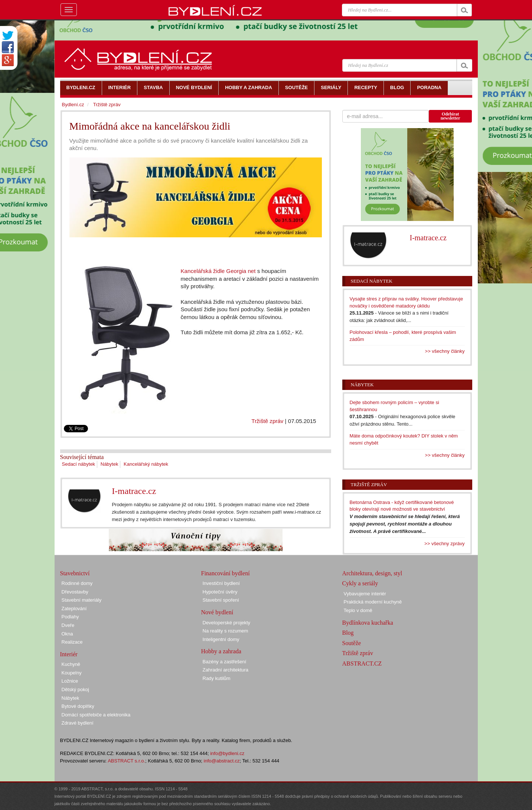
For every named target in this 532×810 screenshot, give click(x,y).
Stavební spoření (221, 600)
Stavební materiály (82, 600)
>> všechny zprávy (444, 544)
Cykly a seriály (360, 583)
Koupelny (72, 673)
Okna (67, 634)
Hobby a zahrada (221, 651)
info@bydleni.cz (227, 753)
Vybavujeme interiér (365, 594)
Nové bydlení (217, 612)
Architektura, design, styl (372, 573)
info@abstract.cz (222, 761)
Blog (348, 633)
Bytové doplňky (78, 706)
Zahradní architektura (226, 670)
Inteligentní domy (221, 639)
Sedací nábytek (79, 464)
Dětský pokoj (75, 689)
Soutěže (352, 643)
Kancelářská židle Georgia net (218, 271)
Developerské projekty (227, 623)
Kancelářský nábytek (146, 464)
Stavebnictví (75, 573)
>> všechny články (445, 351)
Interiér (69, 654)
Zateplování (74, 609)
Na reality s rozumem (226, 631)
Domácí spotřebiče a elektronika (96, 715)
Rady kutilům (217, 678)
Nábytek (110, 464)
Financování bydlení (226, 573)
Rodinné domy (77, 583)
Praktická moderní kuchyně (373, 602)
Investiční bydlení (221, 583)
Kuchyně (71, 664)
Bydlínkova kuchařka (368, 623)
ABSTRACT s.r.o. (126, 761)
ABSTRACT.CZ (362, 663)
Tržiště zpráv (267, 421)
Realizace (72, 642)
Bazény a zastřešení (225, 662)
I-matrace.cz (134, 491)
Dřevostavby (75, 592)
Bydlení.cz (73, 105)
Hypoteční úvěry (220, 592)
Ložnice (70, 681)
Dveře (68, 625)
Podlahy (70, 617)
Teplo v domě (358, 610)
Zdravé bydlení (78, 723)
